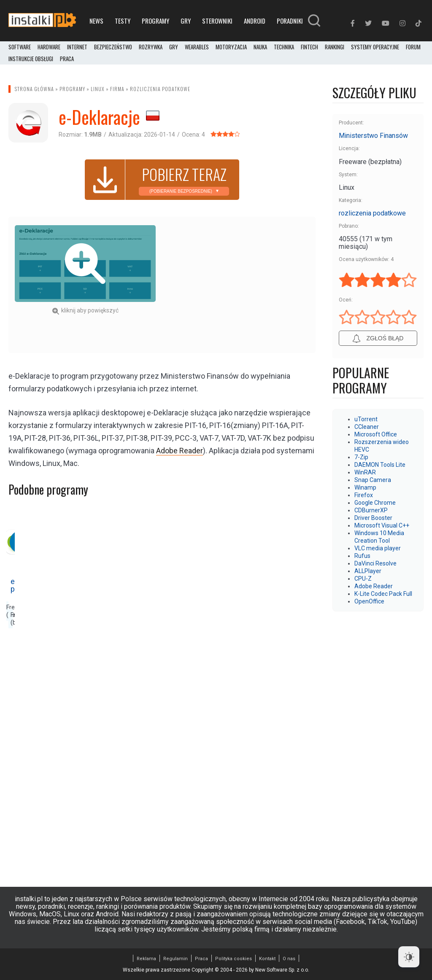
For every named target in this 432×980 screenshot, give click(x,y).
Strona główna (34, 89)
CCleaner (367, 427)
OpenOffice (369, 601)
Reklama (146, 959)
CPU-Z (363, 579)
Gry (186, 21)
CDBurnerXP (371, 510)
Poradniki (290, 21)
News (96, 21)
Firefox (364, 495)
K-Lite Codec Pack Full (383, 594)
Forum (413, 47)
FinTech (309, 47)
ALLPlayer (368, 571)
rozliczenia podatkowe (160, 89)
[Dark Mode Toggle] (409, 957)
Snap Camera (373, 480)
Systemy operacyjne (375, 47)
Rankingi (335, 47)
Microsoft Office (376, 434)
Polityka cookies (234, 959)
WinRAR (365, 472)
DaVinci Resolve (375, 563)
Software (20, 47)
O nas (289, 959)
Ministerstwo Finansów (373, 136)
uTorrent (366, 419)
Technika (284, 47)
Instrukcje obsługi (31, 59)
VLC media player (378, 548)
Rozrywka (151, 47)
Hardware (49, 47)
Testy (123, 21)
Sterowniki (217, 21)
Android (255, 21)
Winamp (365, 487)
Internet (77, 47)
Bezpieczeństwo (113, 47)
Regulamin (175, 959)
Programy (155, 21)
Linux (98, 89)
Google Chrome (375, 503)
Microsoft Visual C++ (382, 525)
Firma (117, 89)
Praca (201, 959)
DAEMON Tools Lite (380, 465)
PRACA (67, 59)
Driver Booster (373, 518)
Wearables (197, 47)
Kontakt (267, 959)
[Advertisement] (239, 284)
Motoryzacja (231, 47)
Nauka (260, 47)
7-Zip (361, 457)
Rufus (362, 556)
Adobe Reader (374, 586)
